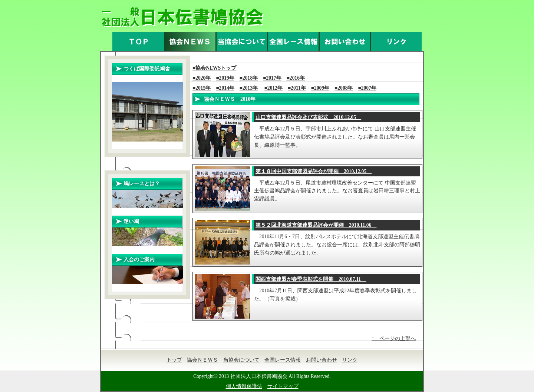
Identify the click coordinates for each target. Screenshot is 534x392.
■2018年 (249, 78)
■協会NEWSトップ (214, 68)
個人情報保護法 (244, 386)
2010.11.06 (316, 225)
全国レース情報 (283, 360)
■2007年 (367, 88)
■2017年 (272, 78)
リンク (350, 360)
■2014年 (225, 88)
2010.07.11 (311, 279)
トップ (174, 360)
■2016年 (296, 78)
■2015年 (202, 88)
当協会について (241, 360)
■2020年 (202, 78)
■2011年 (297, 88)
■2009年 (320, 88)
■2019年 (225, 78)
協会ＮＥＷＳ (202, 360)
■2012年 (273, 88)
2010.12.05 (308, 117)
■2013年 (249, 88)
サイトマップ (283, 386)
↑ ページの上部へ (394, 338)
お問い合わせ (322, 360)
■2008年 (344, 88)
